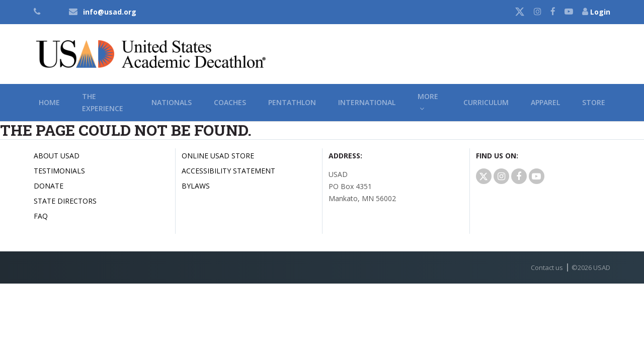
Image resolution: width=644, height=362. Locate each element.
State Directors (65, 202)
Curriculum (486, 103)
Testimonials (59, 172)
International (367, 103)
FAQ (41, 217)
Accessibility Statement (228, 172)
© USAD (591, 268)
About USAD (57, 157)
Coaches (230, 103)
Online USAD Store (218, 157)
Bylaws (196, 187)
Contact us (547, 268)
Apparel (545, 103)
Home (49, 103)
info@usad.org (110, 12)
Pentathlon (292, 103)
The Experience (103, 103)
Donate (49, 187)
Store (594, 103)
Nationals (172, 103)
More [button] (428, 103)
